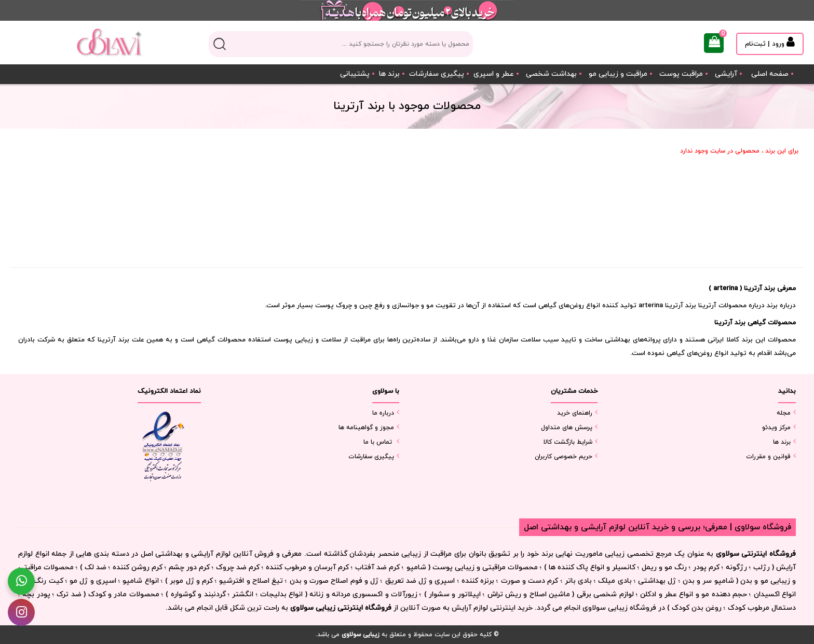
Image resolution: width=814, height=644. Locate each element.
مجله (784, 413)
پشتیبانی (355, 74)
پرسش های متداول (567, 428)
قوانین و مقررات (768, 457)
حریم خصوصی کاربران (564, 457)
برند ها (389, 74)
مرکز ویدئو (776, 428)
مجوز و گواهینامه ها (366, 428)
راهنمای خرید (575, 413)
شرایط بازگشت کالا (568, 442)
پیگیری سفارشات (437, 74)
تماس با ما (378, 442)
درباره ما (383, 413)
